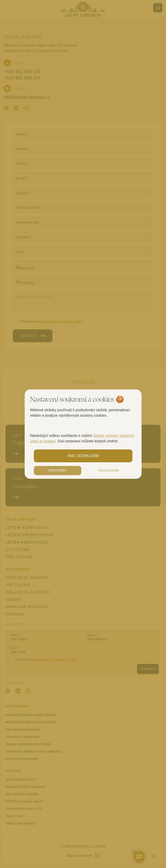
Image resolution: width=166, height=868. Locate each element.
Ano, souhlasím (83, 456)
